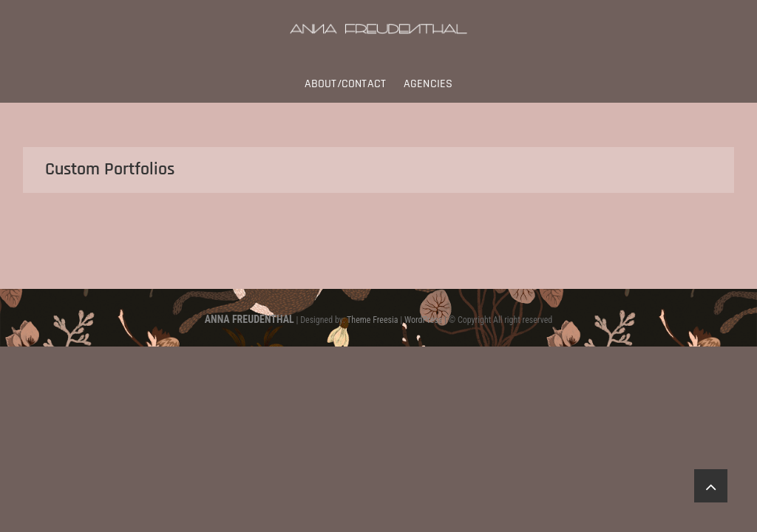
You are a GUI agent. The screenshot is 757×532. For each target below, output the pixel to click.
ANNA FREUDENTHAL (249, 319)
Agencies (428, 84)
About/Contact (346, 84)
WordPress (423, 320)
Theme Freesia (372, 320)
